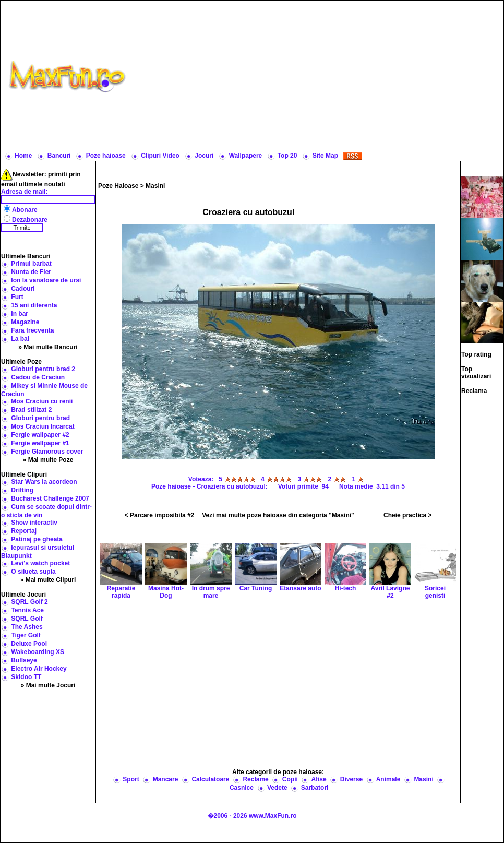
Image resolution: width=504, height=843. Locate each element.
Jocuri (204, 156)
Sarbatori (315, 788)
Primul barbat (31, 264)
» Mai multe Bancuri (48, 347)
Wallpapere (246, 156)
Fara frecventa (32, 330)
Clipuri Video (160, 156)
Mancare (166, 779)
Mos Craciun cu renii (42, 401)
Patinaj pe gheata (37, 539)
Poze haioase (106, 156)
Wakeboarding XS (38, 652)
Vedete (277, 788)
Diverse (351, 779)
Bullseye (24, 660)
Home (23, 156)
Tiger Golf (26, 635)
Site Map (325, 156)
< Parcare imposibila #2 (160, 515)
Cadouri (23, 289)
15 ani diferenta (34, 305)
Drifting (22, 490)
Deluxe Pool (29, 644)
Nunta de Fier (31, 272)
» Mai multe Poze (48, 460)
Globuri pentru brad (40, 418)
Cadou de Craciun (38, 377)
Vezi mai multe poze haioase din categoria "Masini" (278, 515)
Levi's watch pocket (40, 563)
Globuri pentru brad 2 (43, 369)
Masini (155, 186)
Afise (319, 779)
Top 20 (287, 156)
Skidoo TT (26, 677)
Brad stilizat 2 (31, 410)
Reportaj (24, 531)
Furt (17, 297)
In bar (20, 314)
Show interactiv (34, 523)
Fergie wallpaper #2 (40, 435)
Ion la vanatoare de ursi (46, 280)
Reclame (255, 779)
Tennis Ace (27, 610)
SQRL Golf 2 (29, 602)
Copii (290, 779)
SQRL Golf (27, 619)
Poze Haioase (118, 186)
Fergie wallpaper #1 (40, 443)
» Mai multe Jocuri (48, 685)
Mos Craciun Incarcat (43, 426)
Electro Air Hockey (39, 669)
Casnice (242, 788)
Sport (131, 779)
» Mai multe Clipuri (48, 580)
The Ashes (27, 627)
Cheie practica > (407, 515)
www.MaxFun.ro (273, 816)
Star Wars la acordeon (44, 482)
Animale (388, 779)
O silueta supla (33, 572)
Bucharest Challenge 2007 (50, 498)
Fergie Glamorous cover (47, 452)
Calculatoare (210, 779)
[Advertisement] (317, 76)
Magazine (25, 322)
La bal (20, 339)
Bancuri (59, 156)
